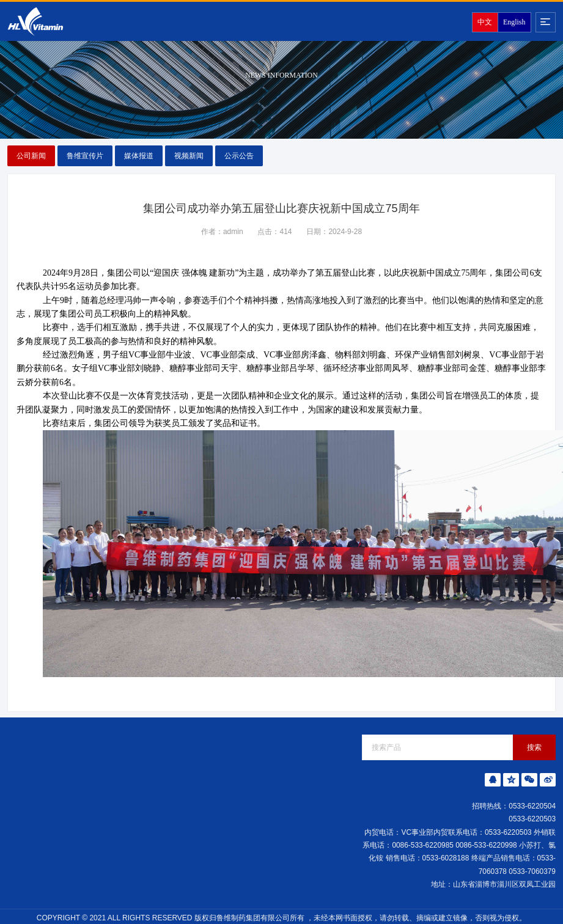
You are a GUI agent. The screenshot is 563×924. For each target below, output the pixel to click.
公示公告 (239, 156)
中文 (485, 22)
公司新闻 (31, 156)
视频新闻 (189, 156)
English (514, 22)
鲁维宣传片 (85, 156)
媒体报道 (139, 156)
